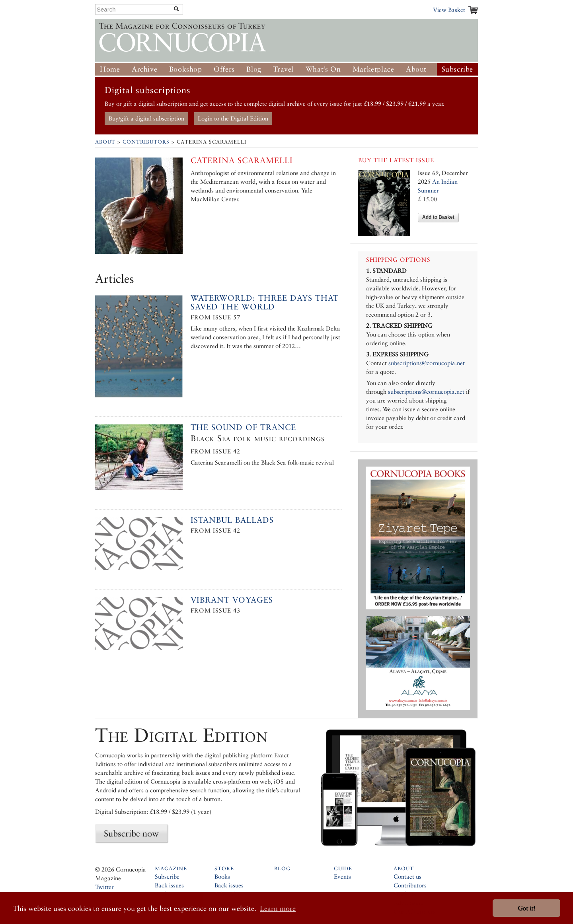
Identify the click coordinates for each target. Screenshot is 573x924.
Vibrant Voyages (232, 600)
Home (110, 69)
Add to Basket (438, 217)
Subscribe (457, 69)
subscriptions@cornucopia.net (427, 363)
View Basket (449, 10)
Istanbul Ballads (232, 520)
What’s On (323, 69)
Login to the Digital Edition (233, 118)
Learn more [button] (278, 908)
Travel (283, 69)
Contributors (146, 142)
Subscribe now (131, 833)
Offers (224, 69)
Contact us (407, 876)
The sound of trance (243, 427)
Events (342, 876)
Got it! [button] (526, 908)
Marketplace (373, 69)
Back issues (169, 885)
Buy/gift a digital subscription (146, 118)
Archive (144, 69)
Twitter (104, 887)
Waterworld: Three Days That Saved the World (265, 302)
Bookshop (186, 69)
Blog (254, 69)
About (416, 69)
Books (222, 876)
